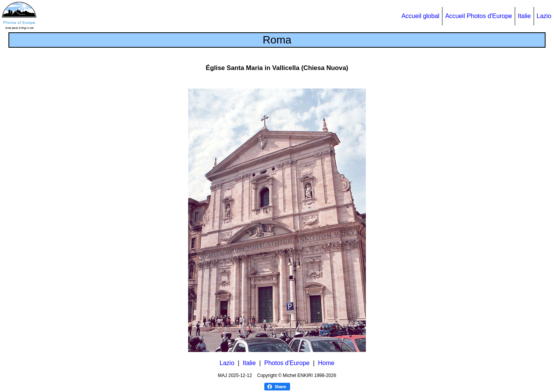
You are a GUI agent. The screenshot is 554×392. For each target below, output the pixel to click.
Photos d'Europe (287, 363)
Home (326, 363)
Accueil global (420, 16)
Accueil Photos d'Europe (479, 16)
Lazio (544, 16)
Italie (524, 16)
